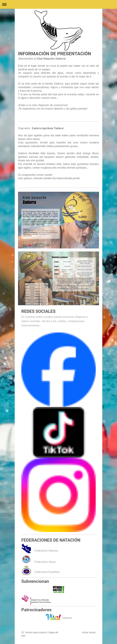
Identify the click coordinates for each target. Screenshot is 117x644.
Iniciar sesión (89, 632)
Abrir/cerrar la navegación (58, 4)
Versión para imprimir (34, 632)
